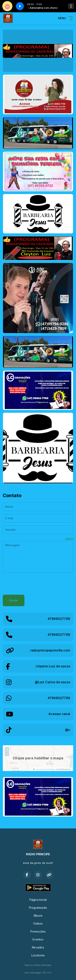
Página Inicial (38, 900)
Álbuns (38, 916)
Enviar (14, 600)
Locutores (38, 955)
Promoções (38, 931)
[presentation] (33, 584)
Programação (38, 908)
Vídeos (38, 923)
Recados (38, 947)
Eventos (38, 939)
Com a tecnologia (38, 973)
